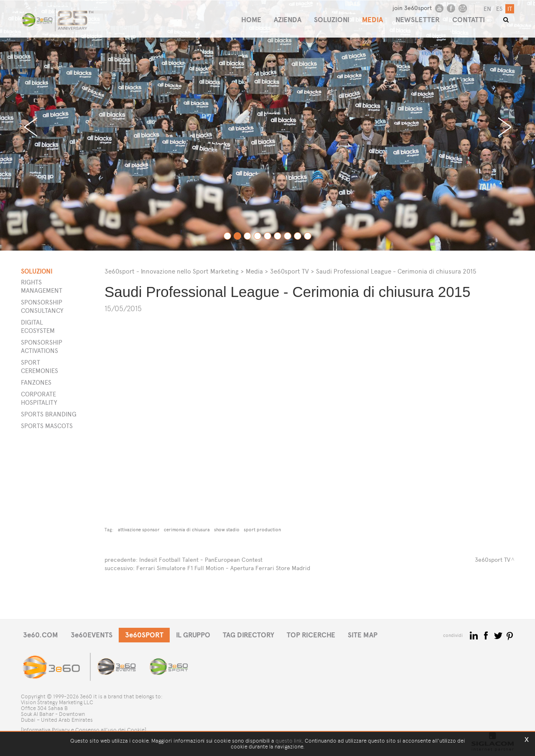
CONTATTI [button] (469, 20)
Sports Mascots (47, 426)
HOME (251, 20)
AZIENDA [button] (288, 20)
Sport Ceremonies (39, 367)
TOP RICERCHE (311, 635)
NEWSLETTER (418, 20)
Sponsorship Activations (42, 346)
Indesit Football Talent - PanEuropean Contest (201, 560)
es (499, 9)
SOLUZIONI (332, 20)
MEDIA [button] (372, 20)
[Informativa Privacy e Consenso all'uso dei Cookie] (84, 730)
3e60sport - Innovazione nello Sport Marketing (172, 271)
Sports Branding (49, 414)
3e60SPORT (144, 635)
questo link (289, 741)
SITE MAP (363, 635)
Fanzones (36, 382)
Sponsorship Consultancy (42, 306)
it (510, 9)
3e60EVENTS (92, 635)
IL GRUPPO (193, 635)
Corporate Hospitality (39, 398)
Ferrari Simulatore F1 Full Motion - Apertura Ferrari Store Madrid (223, 568)
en (487, 9)
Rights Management (42, 286)
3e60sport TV (289, 271)
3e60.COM (41, 635)
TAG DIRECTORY (248, 635)
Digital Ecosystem (38, 326)
